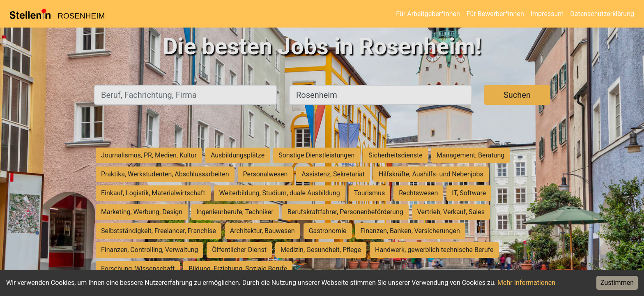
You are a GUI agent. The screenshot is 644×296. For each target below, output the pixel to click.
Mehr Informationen (526, 283)
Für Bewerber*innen (495, 14)
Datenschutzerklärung (602, 14)
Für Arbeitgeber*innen (428, 14)
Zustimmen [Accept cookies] (617, 283)
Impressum (547, 14)
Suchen (517, 95)
